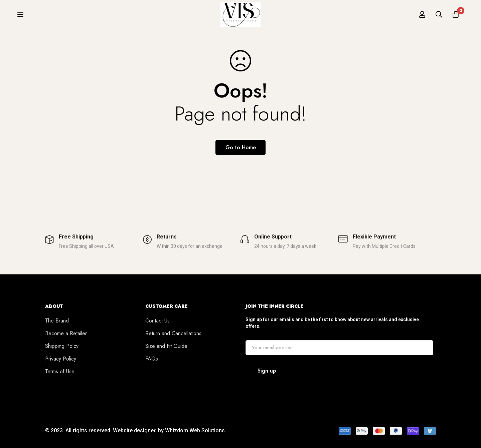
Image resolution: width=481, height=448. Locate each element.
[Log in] (422, 17)
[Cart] (456, 17)
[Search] (439, 17)
